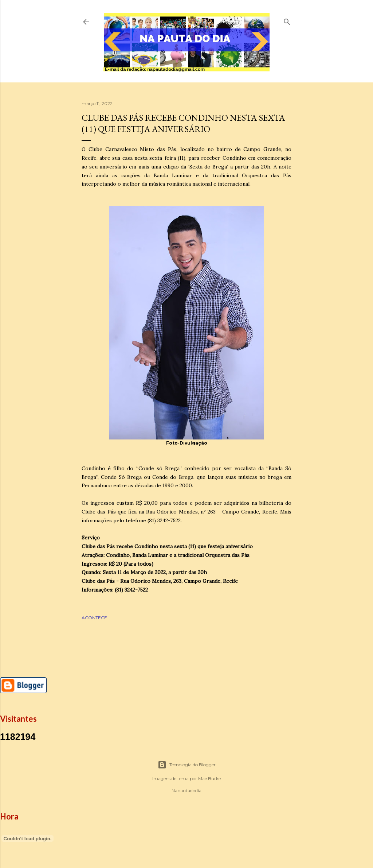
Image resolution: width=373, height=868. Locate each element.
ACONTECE (94, 618)
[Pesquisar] (287, 20)
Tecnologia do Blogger (187, 765)
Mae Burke (209, 778)
